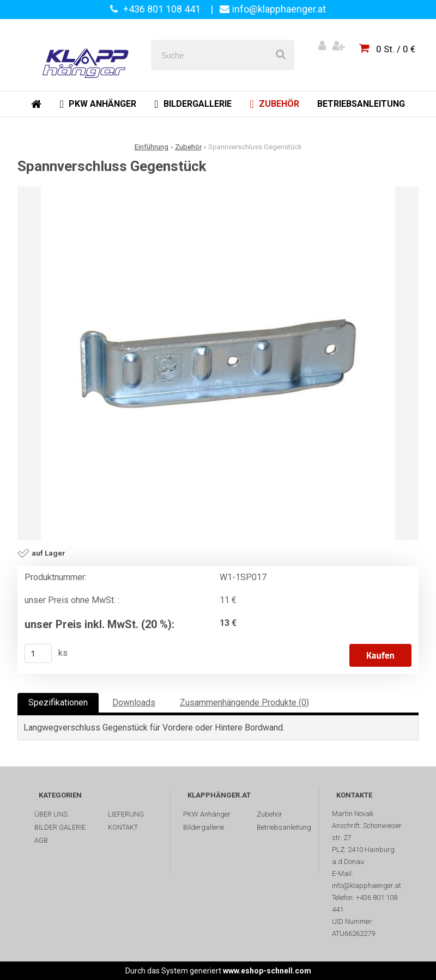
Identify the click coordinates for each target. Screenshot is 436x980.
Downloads (134, 702)
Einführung (152, 147)
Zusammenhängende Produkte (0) (244, 702)
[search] (281, 55)
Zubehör (188, 147)
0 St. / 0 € (396, 49)
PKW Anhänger (207, 814)
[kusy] (38, 653)
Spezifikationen (58, 702)
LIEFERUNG (126, 814)
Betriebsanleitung (284, 827)
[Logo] (88, 55)
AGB (41, 840)
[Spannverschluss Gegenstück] (218, 363)
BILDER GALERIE (60, 827)
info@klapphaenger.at (279, 9)
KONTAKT (123, 827)
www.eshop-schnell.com (267, 971)
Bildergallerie (204, 827)
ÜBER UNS (51, 814)
